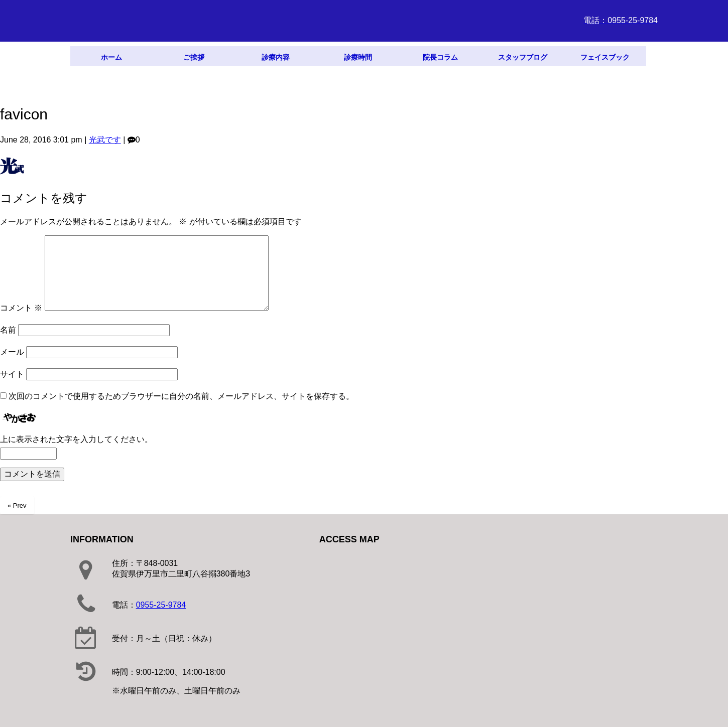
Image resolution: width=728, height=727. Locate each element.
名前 (8, 330)
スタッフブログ (523, 57)
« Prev (17, 505)
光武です (105, 140)
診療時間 (358, 57)
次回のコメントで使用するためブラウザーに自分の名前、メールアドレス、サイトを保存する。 (181, 396)
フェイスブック (605, 57)
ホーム (111, 57)
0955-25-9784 (161, 605)
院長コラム (440, 57)
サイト (12, 374)
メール (12, 352)
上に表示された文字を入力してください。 (76, 439)
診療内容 (276, 57)
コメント (21, 308)
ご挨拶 (194, 57)
